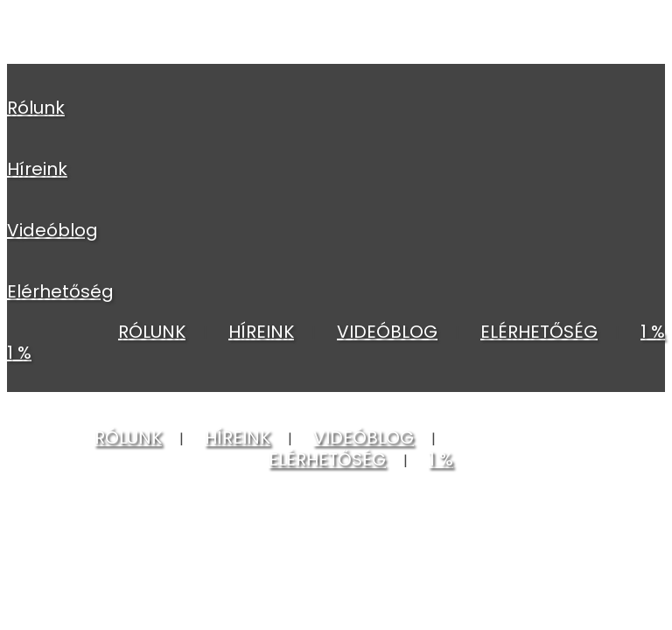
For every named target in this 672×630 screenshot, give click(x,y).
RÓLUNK (36, 108)
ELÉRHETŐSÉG (60, 291)
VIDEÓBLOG (52, 230)
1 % (19, 353)
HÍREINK (37, 169)
